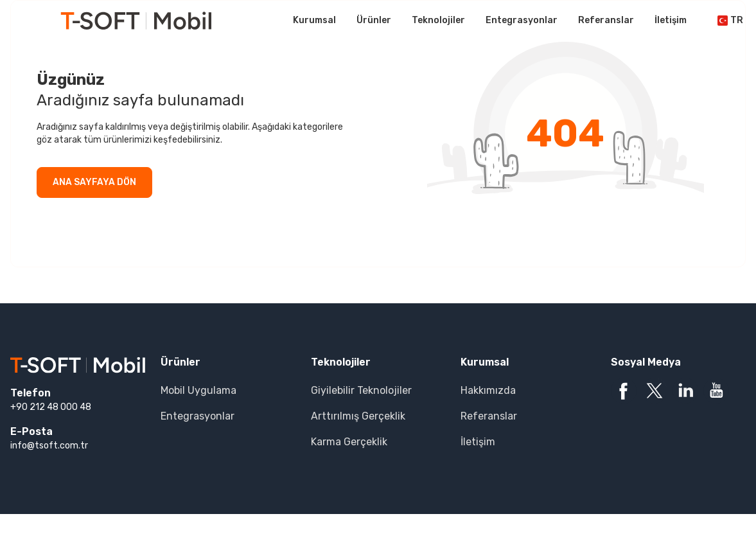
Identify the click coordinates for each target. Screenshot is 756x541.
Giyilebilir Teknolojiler (361, 390)
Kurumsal (314, 20)
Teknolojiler (438, 20)
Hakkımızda (488, 390)
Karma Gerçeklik (349, 442)
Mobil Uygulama (198, 390)
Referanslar (606, 20)
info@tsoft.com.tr (49, 446)
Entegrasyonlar (522, 20)
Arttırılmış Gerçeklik (358, 416)
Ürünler (374, 20)
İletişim (671, 20)
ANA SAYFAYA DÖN (94, 182)
